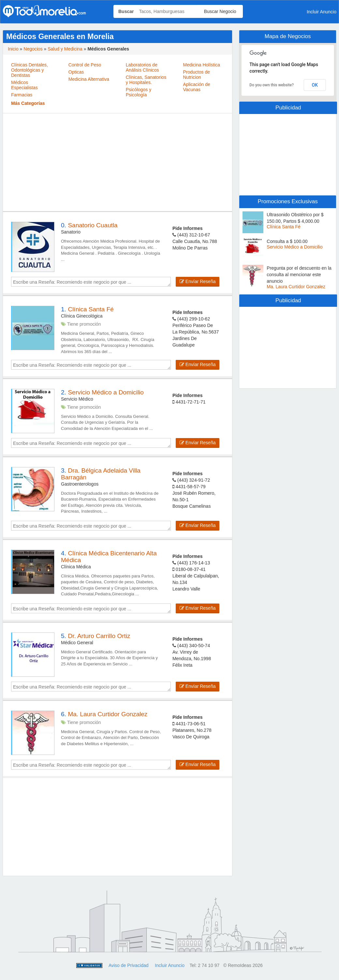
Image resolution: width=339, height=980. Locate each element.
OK (315, 85)
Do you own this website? (272, 85)
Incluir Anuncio (170, 965)
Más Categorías (28, 103)
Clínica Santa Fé (284, 227)
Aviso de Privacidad (129, 965)
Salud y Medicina (65, 49)
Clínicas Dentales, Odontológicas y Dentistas (29, 70)
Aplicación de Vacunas (196, 87)
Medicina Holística (201, 65)
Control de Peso (85, 65)
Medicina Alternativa (89, 79)
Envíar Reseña (198, 281)
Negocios (33, 49)
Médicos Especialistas (24, 85)
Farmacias (22, 95)
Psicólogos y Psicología (139, 92)
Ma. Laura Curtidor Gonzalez (296, 287)
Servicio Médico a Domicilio (295, 247)
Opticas (76, 72)
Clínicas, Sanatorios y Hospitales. (146, 80)
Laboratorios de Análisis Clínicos (142, 67)
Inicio (13, 49)
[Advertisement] (118, 162)
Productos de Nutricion (196, 75)
